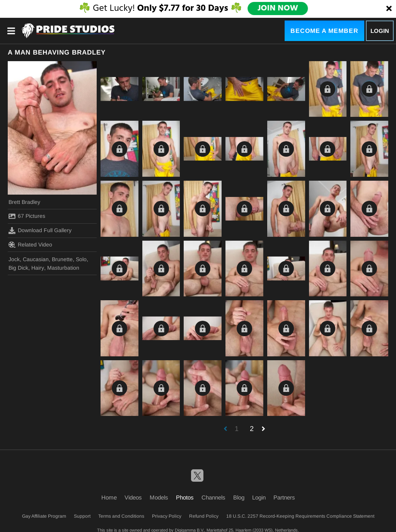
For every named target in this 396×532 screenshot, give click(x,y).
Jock (14, 259)
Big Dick (18, 268)
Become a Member (324, 31)
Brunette (62, 259)
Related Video (30, 245)
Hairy (38, 268)
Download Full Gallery (40, 231)
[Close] (389, 9)
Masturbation (63, 268)
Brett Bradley (24, 202)
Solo (81, 259)
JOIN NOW (277, 9)
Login (380, 31)
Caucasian (36, 259)
